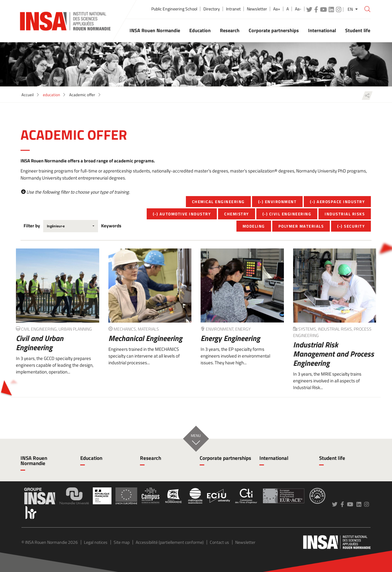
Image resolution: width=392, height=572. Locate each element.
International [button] (322, 30)
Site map (122, 542)
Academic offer (82, 95)
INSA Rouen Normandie (34, 461)
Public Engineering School (174, 9)
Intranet (233, 9)
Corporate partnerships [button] (274, 30)
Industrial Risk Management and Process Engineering (334, 354)
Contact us (219, 542)
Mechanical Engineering (145, 338)
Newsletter (257, 9)
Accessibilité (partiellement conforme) (170, 542)
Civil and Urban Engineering (40, 343)
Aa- (298, 9)
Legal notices (96, 542)
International (274, 458)
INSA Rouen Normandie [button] (155, 30)
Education (91, 458)
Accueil (28, 95)
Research (151, 458)
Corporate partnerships (225, 458)
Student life (332, 458)
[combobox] (71, 226)
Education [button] (200, 30)
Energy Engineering (230, 338)
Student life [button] (358, 30)
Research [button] (230, 30)
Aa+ (277, 9)
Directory (212, 9)
